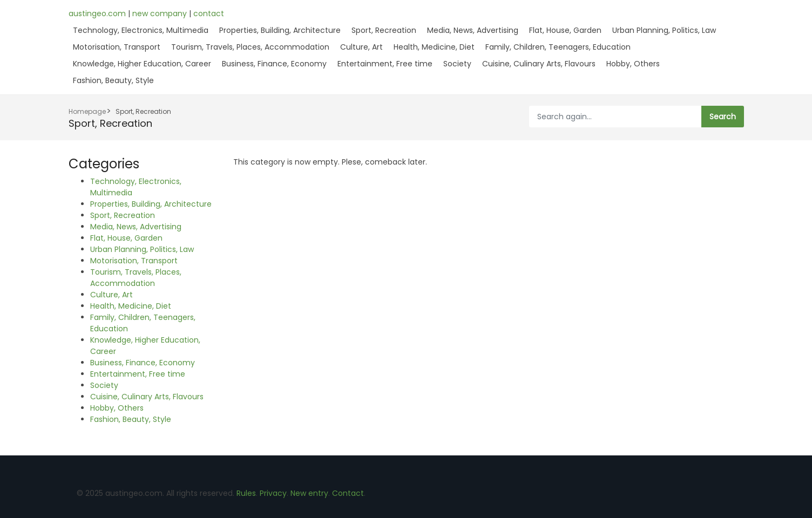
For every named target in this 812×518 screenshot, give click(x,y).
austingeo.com (98, 13)
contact (209, 13)
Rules (246, 493)
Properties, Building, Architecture (280, 30)
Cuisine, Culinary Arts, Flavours (539, 64)
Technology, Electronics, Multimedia (141, 30)
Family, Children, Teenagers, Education (558, 47)
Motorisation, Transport (117, 47)
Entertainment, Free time (385, 64)
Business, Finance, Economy (274, 64)
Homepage (87, 111)
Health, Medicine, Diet (434, 47)
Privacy (273, 493)
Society (457, 64)
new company (161, 13)
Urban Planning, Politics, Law (664, 30)
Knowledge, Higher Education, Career (142, 64)
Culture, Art (361, 47)
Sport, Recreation (384, 30)
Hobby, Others (633, 64)
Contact (348, 493)
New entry (309, 493)
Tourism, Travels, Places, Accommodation (250, 47)
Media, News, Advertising (473, 30)
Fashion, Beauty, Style (113, 80)
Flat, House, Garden (565, 30)
